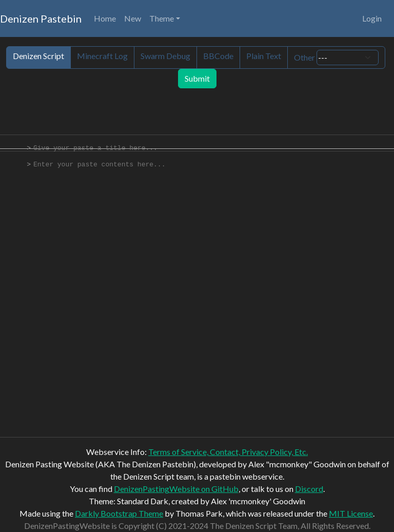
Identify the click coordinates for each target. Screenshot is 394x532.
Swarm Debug (165, 56)
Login (372, 18)
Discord (309, 489)
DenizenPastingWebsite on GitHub (176, 489)
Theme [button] (162, 18)
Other (336, 58)
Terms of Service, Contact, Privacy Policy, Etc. (228, 452)
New (133, 18)
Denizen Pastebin (41, 18)
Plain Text (264, 56)
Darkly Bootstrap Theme (119, 513)
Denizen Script (38, 56)
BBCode (218, 56)
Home (105, 18)
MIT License (351, 513)
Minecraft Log (102, 56)
